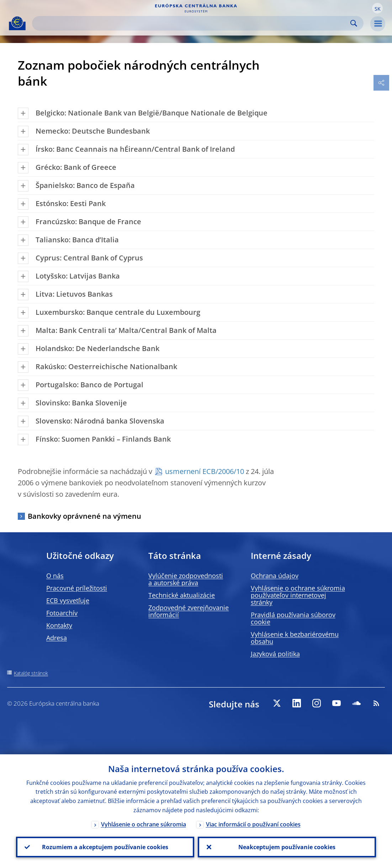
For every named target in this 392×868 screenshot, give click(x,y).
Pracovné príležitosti (77, 588)
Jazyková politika (275, 654)
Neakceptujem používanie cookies (287, 847)
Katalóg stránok (31, 673)
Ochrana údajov (275, 576)
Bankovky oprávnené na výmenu (84, 516)
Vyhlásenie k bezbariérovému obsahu (295, 638)
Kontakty (59, 625)
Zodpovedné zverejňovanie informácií (189, 611)
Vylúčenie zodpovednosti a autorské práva (186, 579)
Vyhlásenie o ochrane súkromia (144, 824)
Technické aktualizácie (182, 595)
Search (354, 23)
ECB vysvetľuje (68, 600)
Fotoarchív (62, 613)
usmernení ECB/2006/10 (205, 471)
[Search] (192, 23)
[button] (377, 8)
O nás (55, 576)
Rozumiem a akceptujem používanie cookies (105, 847)
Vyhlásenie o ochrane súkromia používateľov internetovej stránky (298, 595)
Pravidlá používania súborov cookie (293, 618)
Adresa (57, 638)
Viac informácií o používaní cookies (253, 824)
